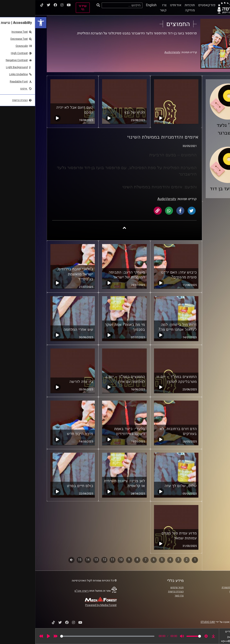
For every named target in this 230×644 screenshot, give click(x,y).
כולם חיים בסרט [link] (45, 486)
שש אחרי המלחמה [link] (43, 329)
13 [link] (61, 560)
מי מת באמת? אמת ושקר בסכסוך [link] (90, 327)
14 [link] (53, 560)
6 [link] (119, 560)
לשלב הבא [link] (36, 560)
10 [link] (86, 560)
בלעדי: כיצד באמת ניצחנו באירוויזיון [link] (94, 431)
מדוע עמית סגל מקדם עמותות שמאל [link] (144, 536)
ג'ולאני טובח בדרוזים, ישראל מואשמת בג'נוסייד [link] (40, 274)
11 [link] (77, 560)
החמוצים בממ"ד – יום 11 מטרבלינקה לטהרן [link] (141, 379)
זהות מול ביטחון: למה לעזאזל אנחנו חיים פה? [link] (142, 327)
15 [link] (44, 560)
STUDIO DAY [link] (173, 622)
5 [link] (127, 560)
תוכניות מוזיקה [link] (155, 8)
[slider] (72, 636)
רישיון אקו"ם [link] (46, 591)
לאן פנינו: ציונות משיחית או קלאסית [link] (89, 483)
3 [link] (143, 560)
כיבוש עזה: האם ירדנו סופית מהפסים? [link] (143, 275)
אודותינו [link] (140, 5)
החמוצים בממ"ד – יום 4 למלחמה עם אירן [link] (90, 379)
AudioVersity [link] (137, 52)
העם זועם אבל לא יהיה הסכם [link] (39, 110)
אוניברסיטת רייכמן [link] (205, 591)
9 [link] (94, 560)
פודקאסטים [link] (172, 5)
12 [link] (69, 560)
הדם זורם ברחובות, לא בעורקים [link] (143, 431)
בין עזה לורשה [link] (46, 382)
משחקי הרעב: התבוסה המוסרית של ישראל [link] (91, 275)
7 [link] (110, 560)
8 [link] (102, 560)
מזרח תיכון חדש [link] (45, 434)
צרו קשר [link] (128, 8)
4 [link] (135, 560)
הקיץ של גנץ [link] (99, 112)
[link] (6, 23)
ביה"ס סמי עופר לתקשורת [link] (201, 587)
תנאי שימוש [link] (142, 587)
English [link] (116, 5)
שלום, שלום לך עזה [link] (145, 486)
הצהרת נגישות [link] (141, 591)
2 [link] (151, 560)
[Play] (13, 636)
